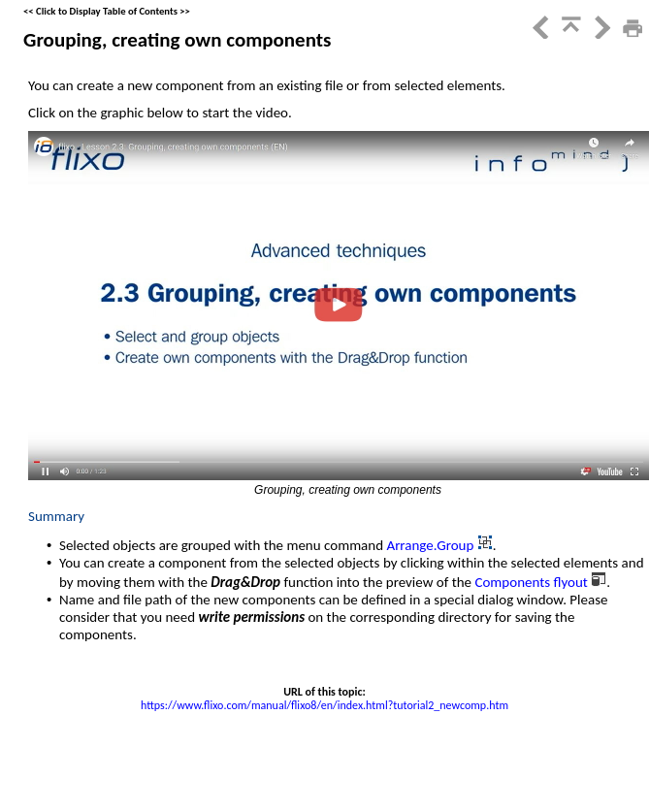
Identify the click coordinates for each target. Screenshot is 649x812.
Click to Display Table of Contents (107, 11)
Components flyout (533, 582)
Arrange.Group (431, 545)
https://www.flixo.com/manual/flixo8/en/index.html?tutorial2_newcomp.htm (324, 705)
